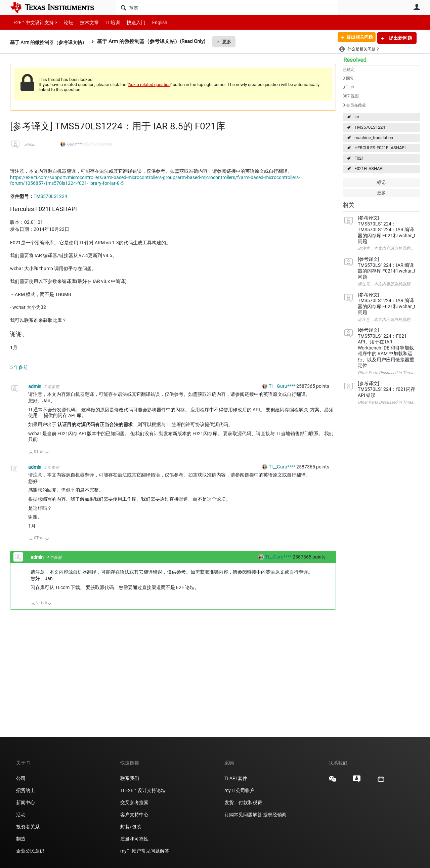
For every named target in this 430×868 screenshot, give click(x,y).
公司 (21, 778)
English (152, 22)
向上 (31, 453)
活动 (21, 815)
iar (357, 117)
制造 (21, 839)
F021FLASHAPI (369, 169)
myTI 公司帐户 (240, 790)
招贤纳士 (26, 790)
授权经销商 (275, 815)
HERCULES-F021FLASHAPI (380, 148)
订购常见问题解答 (243, 815)
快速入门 (129, 22)
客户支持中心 (134, 815)
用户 (417, 7)
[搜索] (227, 7)
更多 (233, 42)
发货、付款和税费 (243, 802)
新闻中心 (26, 802)
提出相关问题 (357, 38)
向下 (47, 453)
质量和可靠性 (135, 839)
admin (30, 144)
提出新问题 (400, 38)
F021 (359, 158)
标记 (381, 182)
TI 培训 (107, 22)
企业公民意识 (30, 851)
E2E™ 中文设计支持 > (34, 22)
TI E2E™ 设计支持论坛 (143, 790)
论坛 (65, 22)
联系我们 (130, 778)
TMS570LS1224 (370, 127)
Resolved (355, 60)
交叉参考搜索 (134, 802)
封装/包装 (131, 827)
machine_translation (374, 138)
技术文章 (85, 22)
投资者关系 (28, 827)
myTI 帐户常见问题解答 (145, 851)
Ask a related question (149, 85)
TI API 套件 (236, 778)
